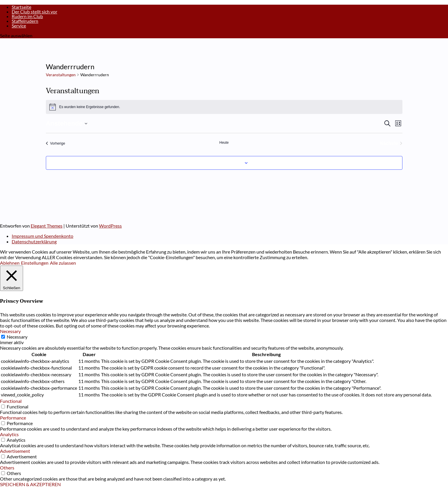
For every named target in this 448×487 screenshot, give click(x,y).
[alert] (224, 107)
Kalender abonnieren (221, 163)
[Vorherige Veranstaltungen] (55, 143)
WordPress (110, 226)
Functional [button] (11, 401)
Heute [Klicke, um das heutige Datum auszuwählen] (224, 143)
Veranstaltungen (61, 75)
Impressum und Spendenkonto (42, 236)
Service (19, 26)
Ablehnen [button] (10, 263)
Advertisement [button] (15, 451)
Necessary (17, 337)
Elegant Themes (47, 226)
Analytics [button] (9, 434)
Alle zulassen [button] (63, 263)
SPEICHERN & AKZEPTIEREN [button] (30, 484)
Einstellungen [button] (35, 263)
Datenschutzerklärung (34, 241)
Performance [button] (13, 418)
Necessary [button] (10, 331)
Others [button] (7, 468)
